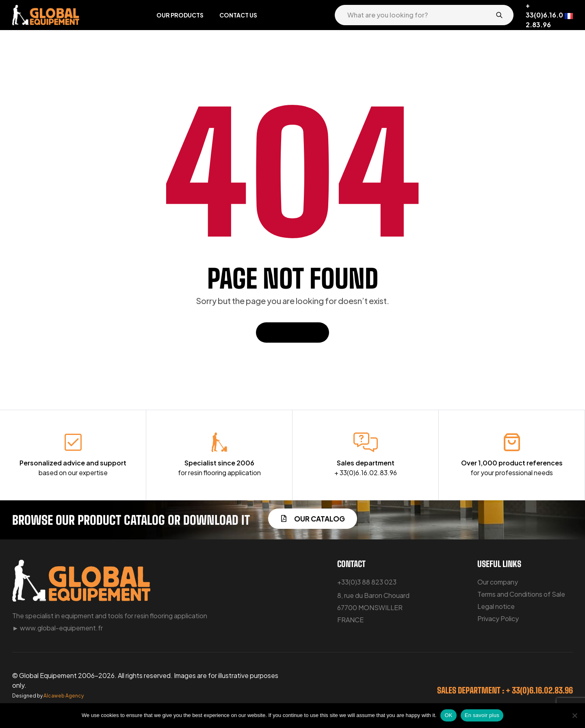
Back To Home (292, 332)
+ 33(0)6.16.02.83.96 (544, 15)
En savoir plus (482, 715)
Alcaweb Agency (64, 696)
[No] (575, 715)
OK (448, 715)
